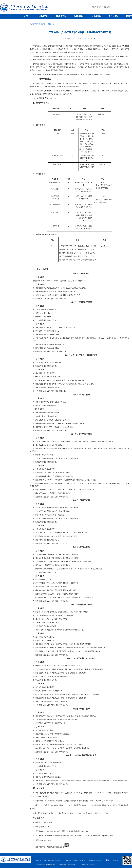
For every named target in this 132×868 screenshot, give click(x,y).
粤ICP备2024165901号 (95, 860)
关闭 (94, 39)
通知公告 (51, 24)
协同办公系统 (96, 7)
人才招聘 (95, 16)
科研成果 (78, 16)
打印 (86, 39)
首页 (26, 16)
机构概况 (43, 16)
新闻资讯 (60, 16)
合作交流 (113, 16)
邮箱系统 (107, 7)
